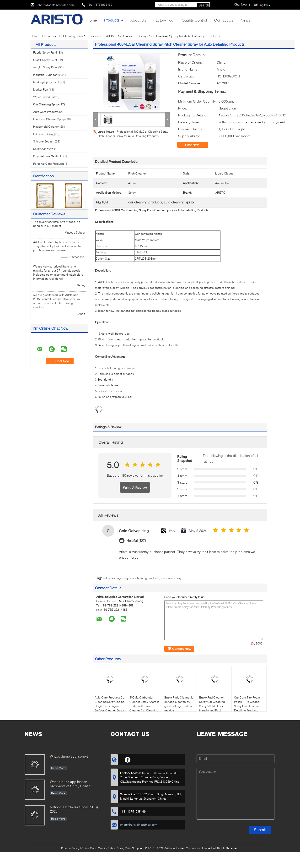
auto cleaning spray (116, 578)
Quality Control (194, 20)
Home (92, 20)
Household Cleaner (46, 127)
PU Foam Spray (43, 134)
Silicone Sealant (44, 141)
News (245, 20)
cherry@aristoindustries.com (56, 5)
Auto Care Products (46, 112)
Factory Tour (164, 20)
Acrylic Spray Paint (45, 67)
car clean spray (171, 578)
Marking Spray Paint (46, 82)
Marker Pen (41, 90)
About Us (138, 20)
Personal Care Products (49, 164)
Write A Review (135, 488)
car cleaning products (145, 578)
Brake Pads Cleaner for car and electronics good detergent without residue (179, 704)
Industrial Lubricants (46, 75)
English (265, 5)
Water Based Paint (45, 97)
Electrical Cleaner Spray (49, 119)
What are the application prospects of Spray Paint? (70, 784)
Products (112, 20)
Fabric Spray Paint (45, 52)
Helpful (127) (136, 541)
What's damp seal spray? (69, 756)
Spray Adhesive (43, 149)
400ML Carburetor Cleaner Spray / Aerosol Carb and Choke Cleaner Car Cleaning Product (145, 706)
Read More (58, 768)
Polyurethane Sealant (47, 156)
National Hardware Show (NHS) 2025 (74, 809)
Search (204, 5)
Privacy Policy (70, 848)
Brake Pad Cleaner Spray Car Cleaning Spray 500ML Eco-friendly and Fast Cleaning (212, 706)
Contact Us (224, 20)
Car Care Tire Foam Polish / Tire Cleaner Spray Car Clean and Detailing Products (248, 704)
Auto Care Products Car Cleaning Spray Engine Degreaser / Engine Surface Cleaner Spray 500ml (110, 706)
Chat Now (195, 145)
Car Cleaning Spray (70, 36)
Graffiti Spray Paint (45, 60)
